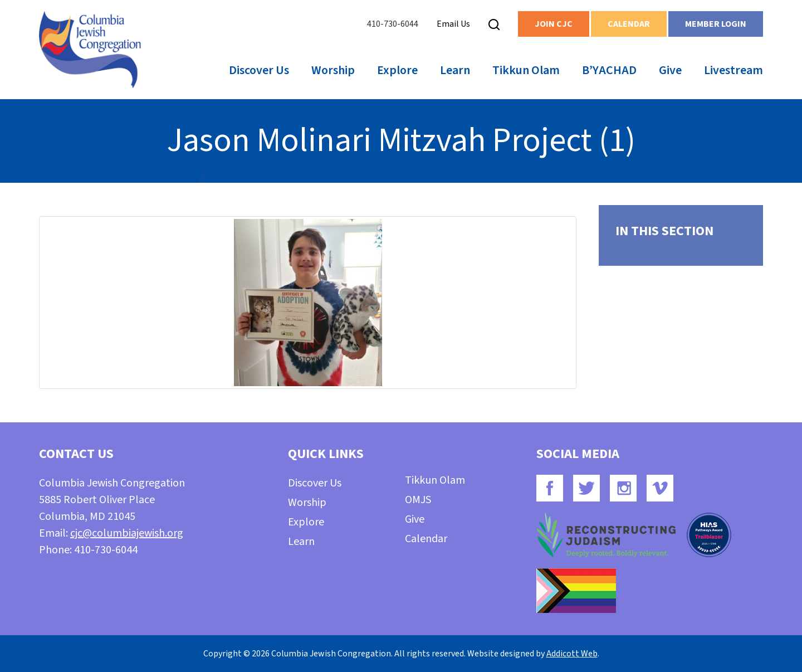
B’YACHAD (609, 70)
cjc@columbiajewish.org (127, 533)
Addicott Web (572, 654)
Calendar (629, 24)
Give (670, 70)
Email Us (453, 24)
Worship (333, 70)
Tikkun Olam (526, 70)
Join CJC (554, 24)
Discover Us (259, 70)
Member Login (716, 24)
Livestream (733, 70)
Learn (455, 70)
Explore (397, 70)
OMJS (418, 500)
